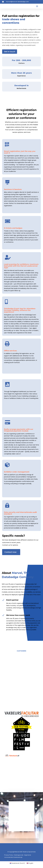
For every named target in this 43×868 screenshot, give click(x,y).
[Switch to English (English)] (30, 863)
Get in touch (10, 52)
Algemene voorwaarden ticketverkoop (18, 856)
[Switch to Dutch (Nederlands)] (17, 863)
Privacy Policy (9, 855)
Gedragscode (19, 855)
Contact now (10, 552)
